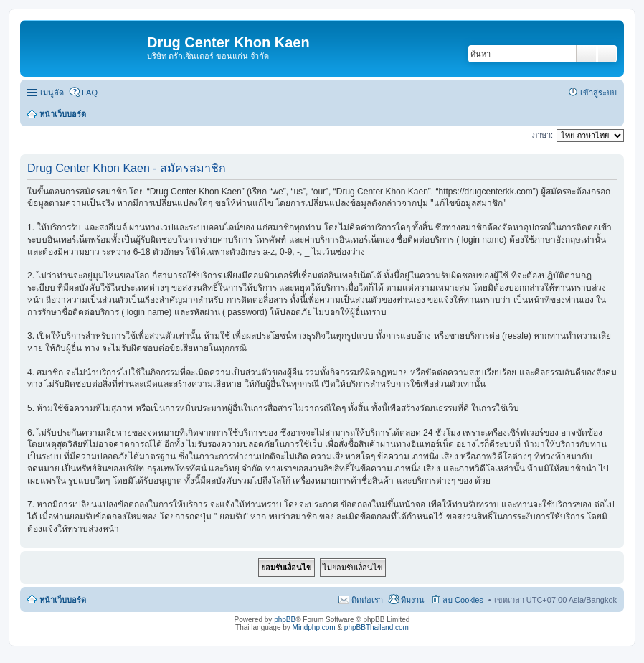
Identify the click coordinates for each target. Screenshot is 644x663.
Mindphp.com (314, 627)
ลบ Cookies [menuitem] (463, 600)
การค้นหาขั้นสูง (607, 54)
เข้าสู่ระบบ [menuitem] (598, 93)
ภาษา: (543, 135)
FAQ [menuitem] (90, 93)
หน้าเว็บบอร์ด (63, 600)
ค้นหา (587, 54)
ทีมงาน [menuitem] (413, 600)
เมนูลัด (52, 93)
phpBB (285, 620)
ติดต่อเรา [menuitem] (367, 600)
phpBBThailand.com (377, 627)
